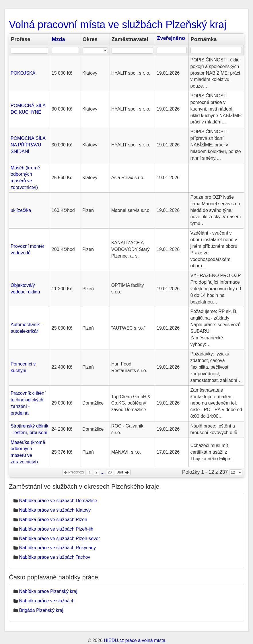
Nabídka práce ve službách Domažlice (58, 501)
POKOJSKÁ (23, 73)
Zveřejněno (171, 38)
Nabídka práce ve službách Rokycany (57, 548)
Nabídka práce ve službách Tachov (55, 557)
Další (123, 472)
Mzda (59, 39)
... (103, 472)
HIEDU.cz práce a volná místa (135, 640)
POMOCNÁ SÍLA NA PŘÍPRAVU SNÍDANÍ (28, 145)
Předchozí (74, 472)
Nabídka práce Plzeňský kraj (48, 591)
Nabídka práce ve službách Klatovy (55, 510)
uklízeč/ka (21, 210)
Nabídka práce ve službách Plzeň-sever (59, 538)
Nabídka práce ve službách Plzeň (53, 520)
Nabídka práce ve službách (47, 601)
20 (110, 472)
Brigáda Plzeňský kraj (41, 610)
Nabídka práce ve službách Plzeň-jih (56, 529)
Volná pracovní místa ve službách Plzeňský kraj (118, 25)
